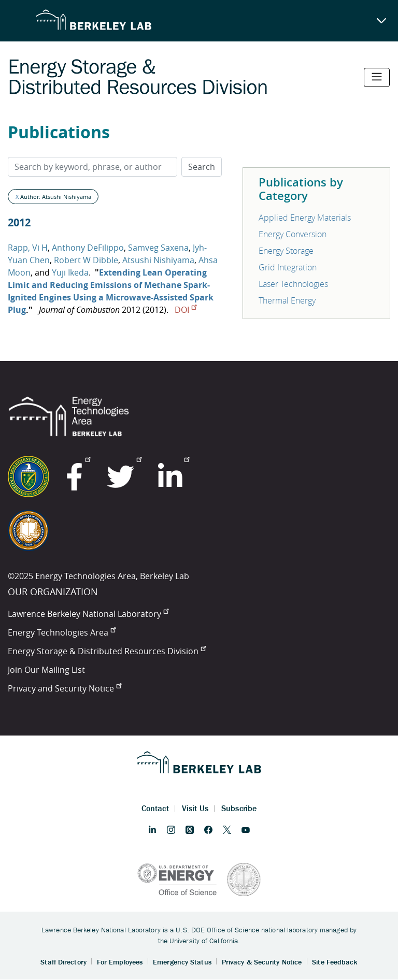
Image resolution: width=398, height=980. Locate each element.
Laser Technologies (293, 284)
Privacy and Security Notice (65, 688)
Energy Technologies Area (62, 632)
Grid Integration (288, 267)
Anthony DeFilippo (88, 248)
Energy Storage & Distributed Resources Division (107, 651)
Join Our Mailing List (46, 670)
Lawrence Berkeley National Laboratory (88, 614)
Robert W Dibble (86, 260)
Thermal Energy (287, 300)
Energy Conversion (293, 234)
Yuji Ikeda (70, 272)
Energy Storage (286, 251)
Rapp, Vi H (28, 248)
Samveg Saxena (158, 248)
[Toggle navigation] (377, 77)
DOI (186, 310)
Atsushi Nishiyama (158, 260)
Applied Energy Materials (305, 218)
